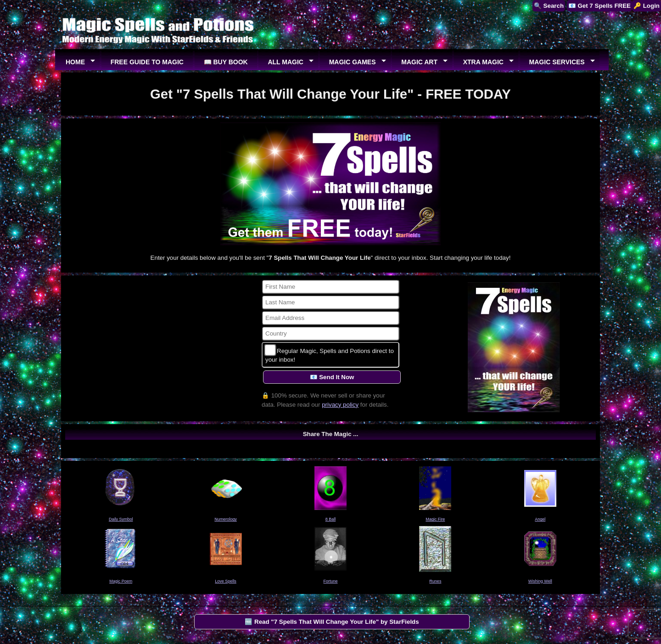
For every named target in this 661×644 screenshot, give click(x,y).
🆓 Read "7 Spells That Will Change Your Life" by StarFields (332, 622)
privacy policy (340, 405)
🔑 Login (647, 6)
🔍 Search (549, 6)
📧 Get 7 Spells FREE (599, 6)
